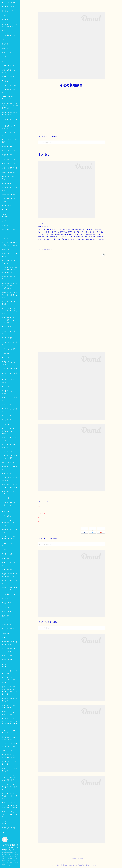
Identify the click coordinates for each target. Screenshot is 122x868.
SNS (3, 44)
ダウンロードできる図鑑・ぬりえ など (10, 38)
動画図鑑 (5, 33)
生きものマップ (7, 24)
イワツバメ (41, 510)
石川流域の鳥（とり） (10, 48)
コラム (4, 29)
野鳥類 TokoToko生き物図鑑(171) (45, 250)
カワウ (40, 521)
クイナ (40, 506)
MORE (4, 57)
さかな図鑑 (6, 53)
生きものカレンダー (9, 20)
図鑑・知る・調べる (9, 16)
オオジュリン (42, 514)
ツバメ (40, 517)
